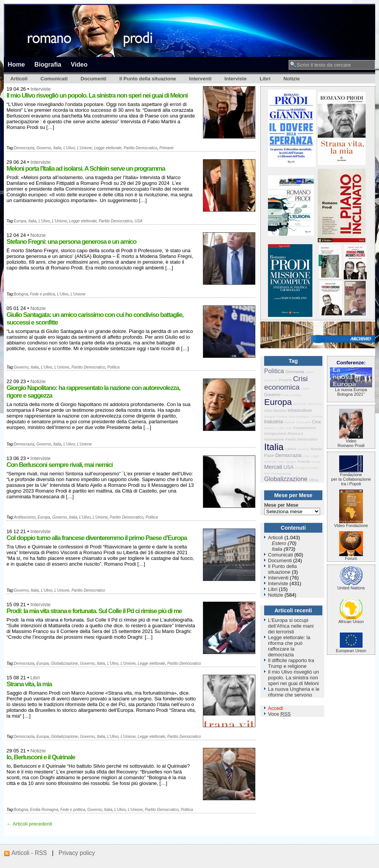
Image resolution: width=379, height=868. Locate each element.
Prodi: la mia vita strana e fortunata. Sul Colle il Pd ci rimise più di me (94, 611)
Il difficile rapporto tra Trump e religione (291, 663)
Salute (305, 389)
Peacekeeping (281, 474)
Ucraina (282, 417)
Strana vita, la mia (29, 684)
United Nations (351, 586)
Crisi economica (286, 383)
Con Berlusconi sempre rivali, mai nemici (60, 465)
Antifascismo (25, 517)
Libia (306, 456)
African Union (351, 620)
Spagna (291, 462)
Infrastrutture (300, 410)
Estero (279, 543)
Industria (274, 422)
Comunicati (54, 79)
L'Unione (84, 148)
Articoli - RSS (29, 853)
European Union (351, 649)
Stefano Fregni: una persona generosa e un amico (71, 242)
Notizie (292, 79)
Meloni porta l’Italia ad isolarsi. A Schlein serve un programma (86, 169)
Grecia (316, 462)
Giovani (269, 428)
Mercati (273, 467)
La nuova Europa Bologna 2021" (351, 390)
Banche (280, 410)
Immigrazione (275, 433)
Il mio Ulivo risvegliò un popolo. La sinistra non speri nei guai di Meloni (97, 95)
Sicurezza (271, 380)
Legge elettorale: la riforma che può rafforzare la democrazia (289, 646)
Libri (265, 79)
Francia (304, 461)
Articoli (19, 79)
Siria (281, 462)
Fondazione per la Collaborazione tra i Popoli (351, 477)
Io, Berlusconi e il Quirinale (41, 757)
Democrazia (24, 148)
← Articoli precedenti (29, 824)
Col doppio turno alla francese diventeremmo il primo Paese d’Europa (97, 538)
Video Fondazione (351, 524)
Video (79, 64)
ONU (268, 410)
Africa (314, 480)
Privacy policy (77, 853)
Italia (57, 148)
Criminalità (303, 422)
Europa (20, 221)
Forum (351, 556)
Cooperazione (305, 428)
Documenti (94, 79)
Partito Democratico (140, 148)
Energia (301, 468)
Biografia (48, 64)
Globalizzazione (65, 663)
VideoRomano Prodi (351, 441)
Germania (295, 372)
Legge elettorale (108, 148)
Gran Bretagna (299, 417)
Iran (289, 428)
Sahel (309, 372)
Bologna (21, 294)
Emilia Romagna (44, 810)
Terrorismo (315, 404)
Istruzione (300, 404)
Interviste (235, 79)
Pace (269, 455)
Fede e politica (42, 294)
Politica (113, 367)
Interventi (200, 79)
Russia (316, 449)
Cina (316, 422)
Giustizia (303, 449)
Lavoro (290, 449)
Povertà (285, 380)
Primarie (166, 148)
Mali (267, 474)
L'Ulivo (69, 148)
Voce (279, 714)
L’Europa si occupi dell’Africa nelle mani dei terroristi (291, 626)
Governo (44, 148)
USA (138, 221)
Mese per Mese (281, 505)
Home (16, 64)
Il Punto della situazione (148, 79)
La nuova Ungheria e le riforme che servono (294, 692)
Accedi (275, 708)
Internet (290, 422)
